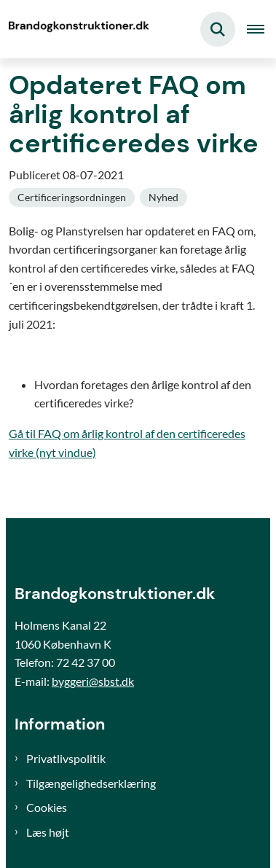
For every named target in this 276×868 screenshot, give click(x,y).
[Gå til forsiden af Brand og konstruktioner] (77, 29)
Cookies (47, 807)
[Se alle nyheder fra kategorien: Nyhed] (163, 198)
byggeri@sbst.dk (93, 681)
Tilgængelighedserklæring (91, 783)
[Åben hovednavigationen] (261, 29)
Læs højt (48, 832)
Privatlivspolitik (66, 758)
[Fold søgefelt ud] (218, 29)
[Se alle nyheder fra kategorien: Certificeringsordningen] (72, 198)
